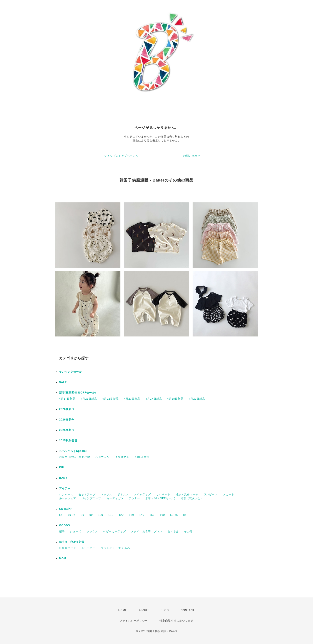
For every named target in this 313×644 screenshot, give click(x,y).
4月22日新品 (111, 399)
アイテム (65, 488)
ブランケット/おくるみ (115, 548)
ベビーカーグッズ (115, 531)
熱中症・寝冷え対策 (72, 542)
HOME (123, 610)
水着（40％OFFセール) (160, 498)
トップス (107, 494)
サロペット (163, 494)
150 (152, 515)
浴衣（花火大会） (192, 498)
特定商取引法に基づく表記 (176, 621)
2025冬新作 (67, 430)
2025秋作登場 (68, 441)
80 (82, 515)
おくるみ (173, 531)
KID (62, 467)
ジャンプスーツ (91, 498)
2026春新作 (67, 420)
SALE (63, 382)
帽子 (62, 531)
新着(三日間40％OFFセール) (77, 393)
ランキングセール (70, 372)
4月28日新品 (175, 399)
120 (121, 515)
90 (91, 515)
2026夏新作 (67, 409)
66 (61, 515)
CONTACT (188, 610)
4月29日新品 (197, 399)
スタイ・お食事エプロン (147, 531)
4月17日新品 (67, 399)
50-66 (174, 515)
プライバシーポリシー (134, 621)
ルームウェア (68, 498)
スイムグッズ (142, 494)
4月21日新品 (89, 399)
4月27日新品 (154, 399)
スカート (229, 494)
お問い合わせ (192, 156)
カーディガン (115, 498)
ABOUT (144, 610)
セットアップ (87, 494)
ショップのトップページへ (121, 156)
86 (185, 515)
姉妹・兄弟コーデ (187, 494)
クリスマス (122, 457)
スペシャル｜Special (73, 451)
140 (142, 515)
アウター (134, 498)
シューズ (76, 531)
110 (111, 515)
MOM (63, 558)
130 (131, 515)
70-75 (72, 515)
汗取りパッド (68, 548)
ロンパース (66, 494)
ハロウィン (102, 457)
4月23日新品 (132, 399)
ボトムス (123, 494)
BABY (63, 478)
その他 (188, 531)
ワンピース (211, 494)
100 (101, 515)
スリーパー (88, 548)
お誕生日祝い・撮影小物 (75, 457)
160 (162, 515)
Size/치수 (65, 509)
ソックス (92, 531)
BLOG (165, 610)
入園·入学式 (142, 457)
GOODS (65, 525)
